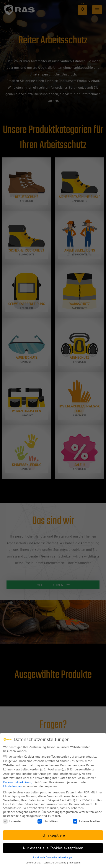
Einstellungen (12, 783)
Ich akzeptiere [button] (53, 832)
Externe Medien (86, 818)
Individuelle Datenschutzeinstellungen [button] (53, 854)
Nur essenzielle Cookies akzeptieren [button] (53, 845)
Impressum (75, 859)
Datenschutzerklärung (18, 779)
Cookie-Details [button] (34, 859)
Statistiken (48, 818)
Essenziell (13, 818)
